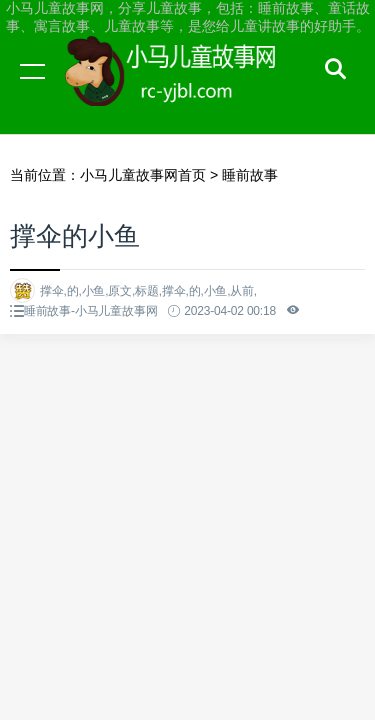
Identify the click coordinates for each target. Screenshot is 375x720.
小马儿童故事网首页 (143, 175)
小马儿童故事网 (190, 90)
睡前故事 (250, 175)
